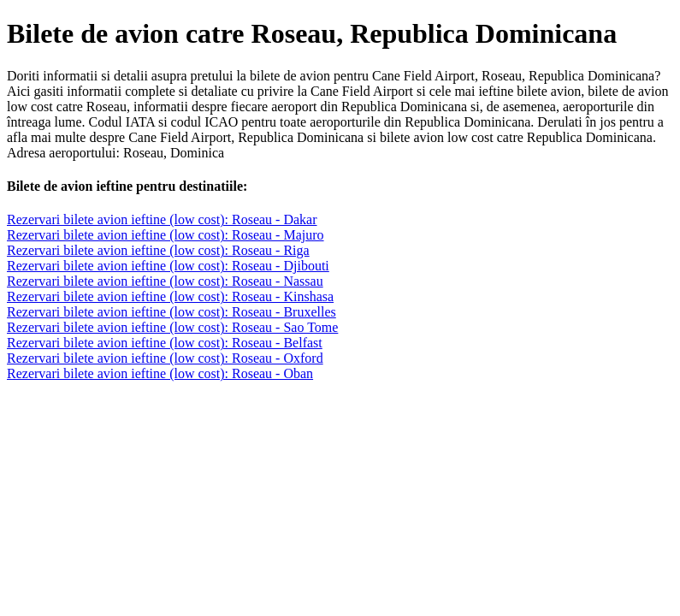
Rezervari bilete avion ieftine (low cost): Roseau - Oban (160, 373)
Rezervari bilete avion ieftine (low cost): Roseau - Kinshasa (170, 296)
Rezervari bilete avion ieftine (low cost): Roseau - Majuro (166, 235)
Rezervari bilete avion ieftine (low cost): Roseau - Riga (158, 250)
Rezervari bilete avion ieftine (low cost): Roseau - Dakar (162, 219)
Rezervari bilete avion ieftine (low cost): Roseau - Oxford (165, 358)
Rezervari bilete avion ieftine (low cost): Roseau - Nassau (165, 281)
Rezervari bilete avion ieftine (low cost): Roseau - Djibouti (168, 266)
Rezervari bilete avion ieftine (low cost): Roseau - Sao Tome (172, 327)
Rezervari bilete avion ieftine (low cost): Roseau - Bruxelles (171, 312)
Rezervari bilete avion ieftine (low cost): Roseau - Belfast (165, 343)
